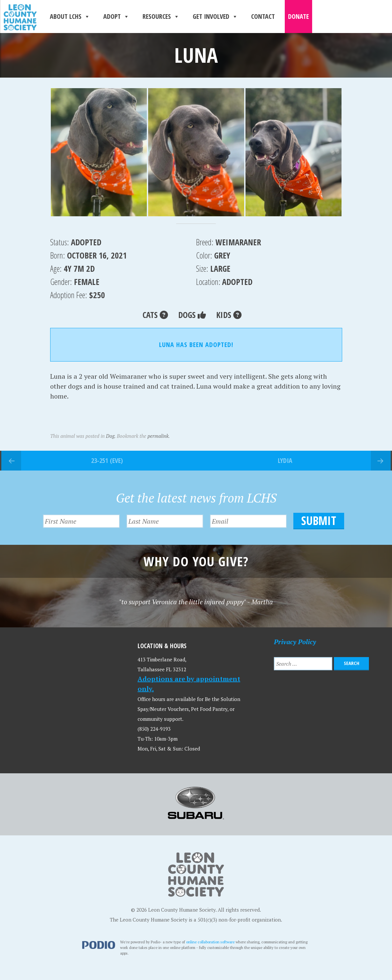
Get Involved (215, 17)
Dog (110, 436)
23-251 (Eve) (107, 460)
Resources (161, 17)
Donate (298, 16)
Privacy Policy (295, 641)
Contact (263, 16)
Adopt (116, 17)
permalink (158, 436)
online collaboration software (210, 942)
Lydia (285, 460)
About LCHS (70, 17)
